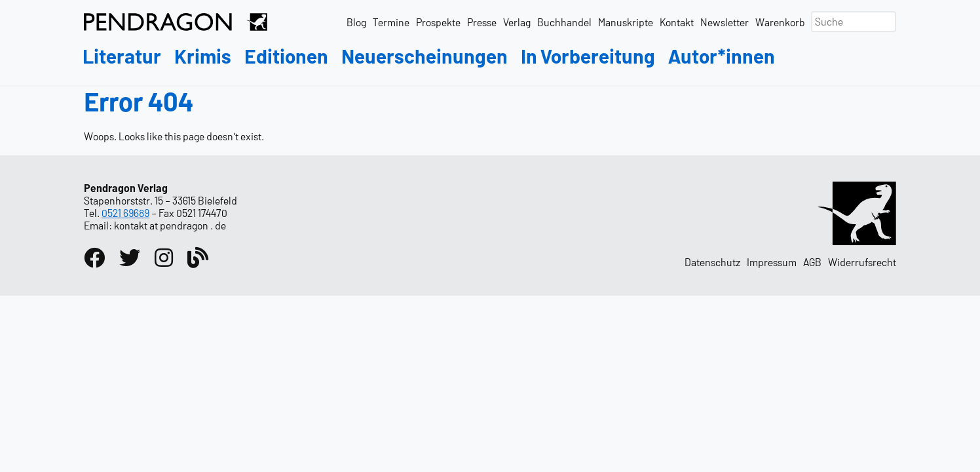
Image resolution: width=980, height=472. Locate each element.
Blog (356, 22)
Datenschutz (712, 262)
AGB (812, 262)
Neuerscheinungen (424, 57)
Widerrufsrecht (862, 262)
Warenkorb (780, 22)
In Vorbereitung (588, 57)
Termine (391, 22)
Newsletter (725, 22)
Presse (482, 22)
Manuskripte (626, 22)
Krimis (203, 57)
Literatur (122, 57)
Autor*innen (722, 57)
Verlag (517, 22)
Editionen (286, 57)
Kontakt (677, 22)
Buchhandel (564, 22)
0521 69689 (125, 213)
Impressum (772, 262)
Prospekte (438, 22)
